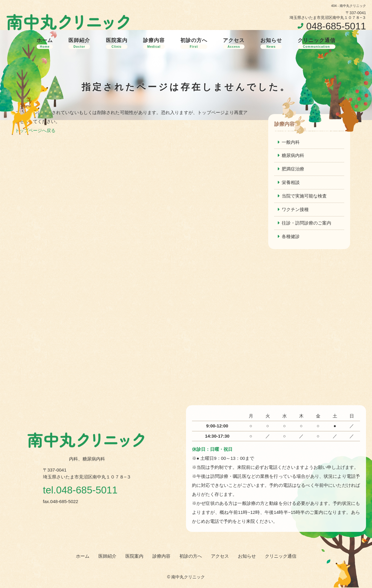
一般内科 (291, 142)
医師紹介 (79, 43)
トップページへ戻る (35, 130)
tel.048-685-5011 (81, 490)
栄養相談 (291, 183)
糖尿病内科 (293, 156)
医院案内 (117, 43)
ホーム (45, 43)
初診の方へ (194, 43)
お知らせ (271, 43)
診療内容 (154, 43)
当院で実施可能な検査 (304, 196)
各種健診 (291, 237)
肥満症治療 (293, 169)
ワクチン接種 (295, 210)
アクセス (234, 43)
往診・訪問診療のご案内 (306, 223)
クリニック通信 (316, 43)
